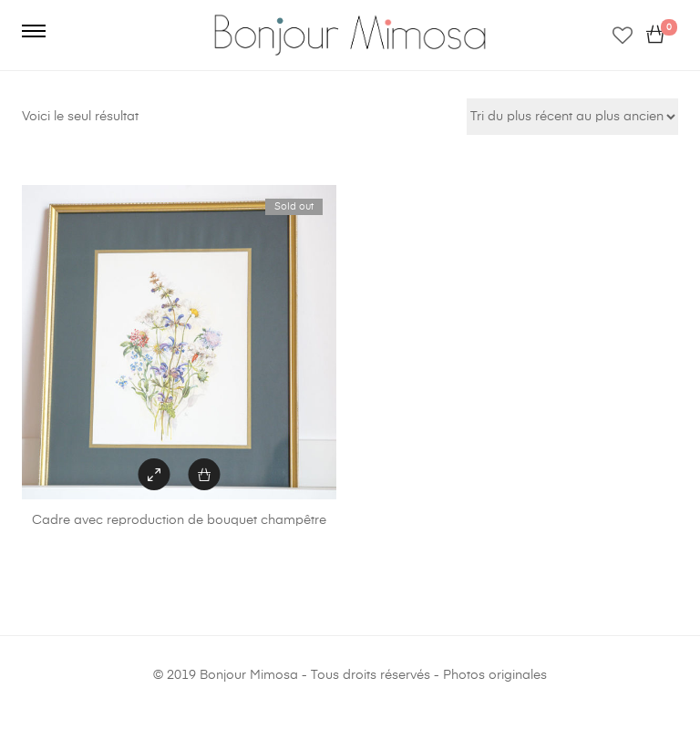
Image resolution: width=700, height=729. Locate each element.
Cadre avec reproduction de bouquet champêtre (179, 520)
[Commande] (572, 117)
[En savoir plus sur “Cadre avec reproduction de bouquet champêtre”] (205, 474)
